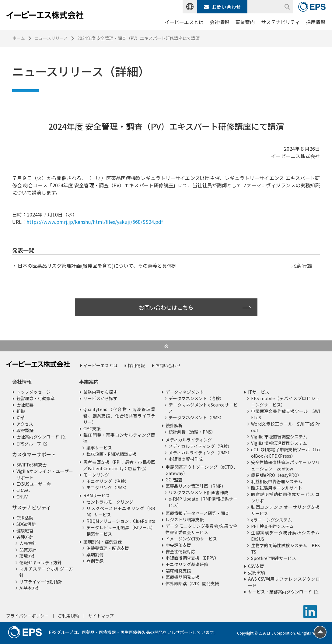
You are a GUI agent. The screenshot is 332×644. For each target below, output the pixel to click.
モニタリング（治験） (108, 481)
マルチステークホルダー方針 (46, 572)
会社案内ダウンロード (38, 437)
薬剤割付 (95, 554)
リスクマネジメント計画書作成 (198, 492)
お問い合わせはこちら (166, 307)
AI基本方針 (30, 588)
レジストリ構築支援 (185, 519)
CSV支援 (256, 566)
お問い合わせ (222, 7)
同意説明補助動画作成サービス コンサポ (285, 497)
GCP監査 (174, 480)
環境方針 (28, 556)
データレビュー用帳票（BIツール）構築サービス (121, 531)
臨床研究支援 (178, 571)
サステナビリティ (280, 22)
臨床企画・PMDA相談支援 (112, 454)
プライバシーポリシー (27, 616)
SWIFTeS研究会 (31, 465)
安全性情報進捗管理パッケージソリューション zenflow (285, 465)
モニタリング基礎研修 (187, 564)
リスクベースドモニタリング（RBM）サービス (121, 511)
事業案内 (245, 22)
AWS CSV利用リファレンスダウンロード (284, 582)
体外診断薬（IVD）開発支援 (192, 583)
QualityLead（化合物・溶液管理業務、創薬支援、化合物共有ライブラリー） (119, 416)
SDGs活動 (26, 524)
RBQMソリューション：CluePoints (121, 521)
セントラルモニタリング (110, 502)
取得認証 (25, 430)
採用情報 (316, 22)
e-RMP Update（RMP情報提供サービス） (203, 502)
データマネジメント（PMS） (196, 417)
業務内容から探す (100, 392)
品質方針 (28, 550)
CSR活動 (25, 518)
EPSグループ (29, 444)
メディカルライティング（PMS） (200, 452)
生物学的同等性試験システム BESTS (285, 549)
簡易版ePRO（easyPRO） (276, 475)
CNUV (22, 497)
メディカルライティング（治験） (200, 446)
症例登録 (95, 561)
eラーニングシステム (271, 520)
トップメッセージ (33, 392)
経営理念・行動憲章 (36, 398)
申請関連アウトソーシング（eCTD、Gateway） (201, 470)
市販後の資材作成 (186, 459)
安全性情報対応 (180, 551)
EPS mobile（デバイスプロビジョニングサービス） (285, 401)
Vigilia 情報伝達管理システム (279, 443)
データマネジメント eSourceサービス (203, 408)
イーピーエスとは (184, 22)
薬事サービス (99, 448)
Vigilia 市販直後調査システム (279, 437)
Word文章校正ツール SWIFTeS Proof (285, 427)
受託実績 (257, 572)
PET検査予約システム (272, 526)
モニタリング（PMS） (108, 487)
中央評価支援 (178, 545)
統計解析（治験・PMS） (192, 432)
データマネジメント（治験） (196, 398)
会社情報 (219, 22)
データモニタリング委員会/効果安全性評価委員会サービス (201, 529)
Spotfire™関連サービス (274, 558)
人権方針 (28, 543)
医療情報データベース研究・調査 (197, 513)
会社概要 (25, 405)
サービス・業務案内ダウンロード (280, 592)
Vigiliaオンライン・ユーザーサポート (45, 474)
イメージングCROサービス (191, 539)
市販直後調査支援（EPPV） (192, 558)
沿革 (21, 417)
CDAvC (23, 490)
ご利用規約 (68, 616)
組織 (21, 411)
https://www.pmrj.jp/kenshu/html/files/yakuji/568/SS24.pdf (95, 222)
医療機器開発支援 (183, 577)
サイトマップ (101, 616)
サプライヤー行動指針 (41, 582)
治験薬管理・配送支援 (108, 548)
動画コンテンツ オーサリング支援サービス (285, 510)
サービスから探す (100, 398)
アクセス (25, 424)
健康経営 (25, 530)
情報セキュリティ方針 (41, 562)
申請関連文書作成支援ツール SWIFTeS (285, 414)
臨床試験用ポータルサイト (277, 488)
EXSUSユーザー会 (34, 484)
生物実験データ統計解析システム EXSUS (285, 536)
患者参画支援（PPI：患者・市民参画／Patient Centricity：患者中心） (119, 465)
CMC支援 (92, 428)
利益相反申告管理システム (277, 481)
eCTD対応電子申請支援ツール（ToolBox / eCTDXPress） (285, 453)
